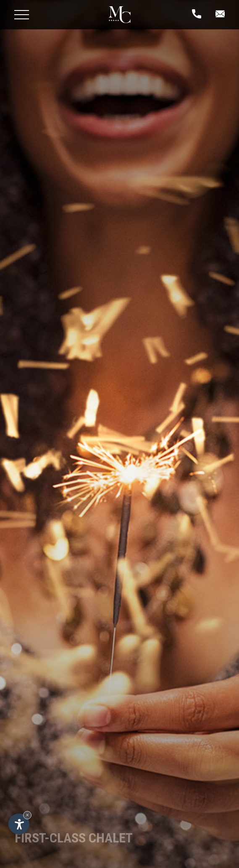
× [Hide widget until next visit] (27, 815)
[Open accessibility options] (19, 824)
